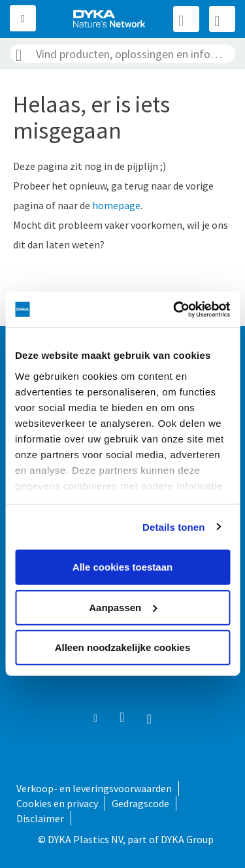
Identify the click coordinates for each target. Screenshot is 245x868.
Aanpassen (123, 607)
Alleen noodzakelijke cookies (123, 647)
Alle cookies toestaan (122, 567)
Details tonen (173, 526)
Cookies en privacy (57, 803)
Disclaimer (40, 818)
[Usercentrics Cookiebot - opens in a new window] (174, 309)
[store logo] (110, 19)
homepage (116, 205)
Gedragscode (140, 803)
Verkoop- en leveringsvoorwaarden (94, 788)
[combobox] (122, 54)
